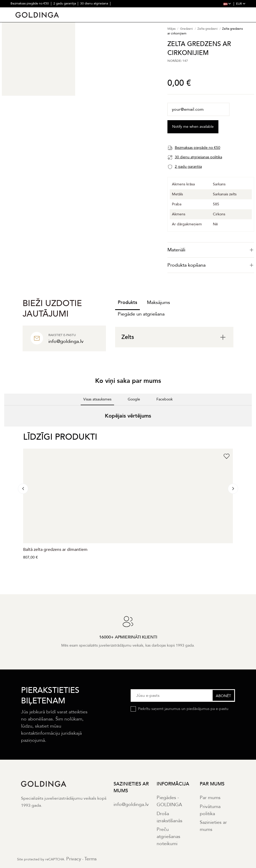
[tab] (211, 250)
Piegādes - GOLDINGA (169, 801)
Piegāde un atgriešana (141, 314)
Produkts (127, 303)
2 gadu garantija (65, 3)
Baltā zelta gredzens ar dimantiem (55, 550)
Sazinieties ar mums (213, 826)
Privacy (74, 859)
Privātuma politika (210, 810)
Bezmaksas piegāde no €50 (30, 3)
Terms (91, 859)
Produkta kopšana (211, 265)
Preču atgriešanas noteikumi (168, 837)
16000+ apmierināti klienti (29, 11)
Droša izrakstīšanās (170, 817)
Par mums (210, 798)
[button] (4, 432)
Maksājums (158, 303)
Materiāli (211, 250)
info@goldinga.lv (131, 804)
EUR (241, 4)
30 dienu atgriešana (94, 3)
